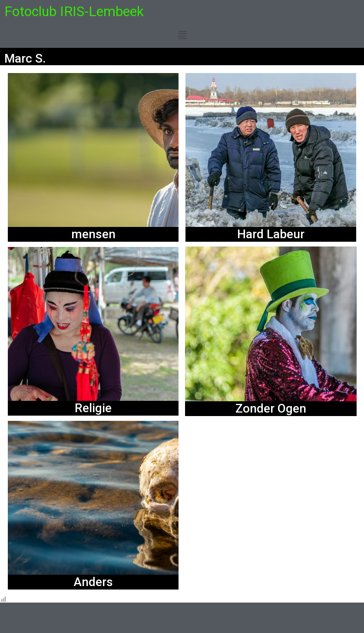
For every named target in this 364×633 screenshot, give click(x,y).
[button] (182, 35)
